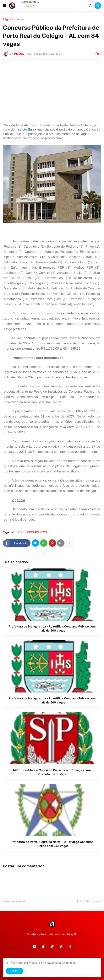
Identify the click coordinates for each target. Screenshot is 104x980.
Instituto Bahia (26, 129)
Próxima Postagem (88, 901)
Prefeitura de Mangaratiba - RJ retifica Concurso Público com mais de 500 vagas (52, 628)
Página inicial (11, 19)
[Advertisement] (52, 91)
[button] (4, 6)
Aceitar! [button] (14, 971)
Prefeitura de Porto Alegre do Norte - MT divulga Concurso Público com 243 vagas (52, 844)
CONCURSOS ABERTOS (32, 532)
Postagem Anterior (16, 901)
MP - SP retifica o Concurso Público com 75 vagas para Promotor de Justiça (52, 772)
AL (24, 19)
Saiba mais (69, 963)
